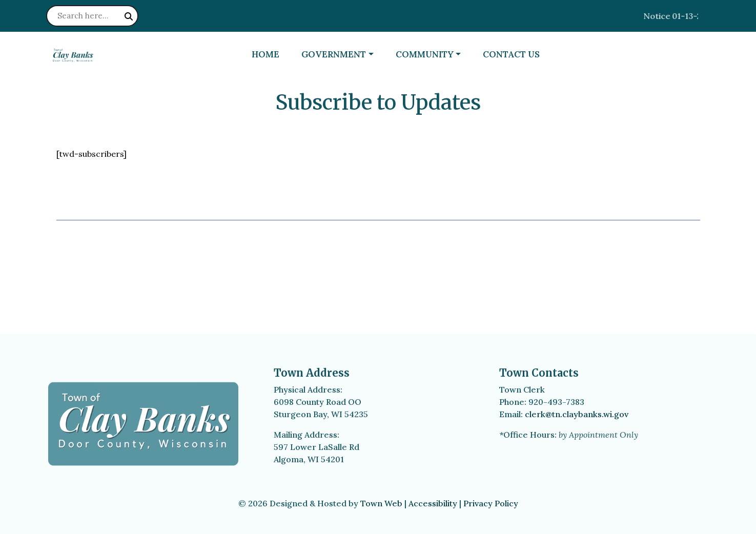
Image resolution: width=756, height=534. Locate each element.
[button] (344, 55)
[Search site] (92, 16)
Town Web (381, 503)
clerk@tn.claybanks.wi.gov (577, 414)
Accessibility (433, 503)
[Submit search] (129, 16)
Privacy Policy (491, 503)
